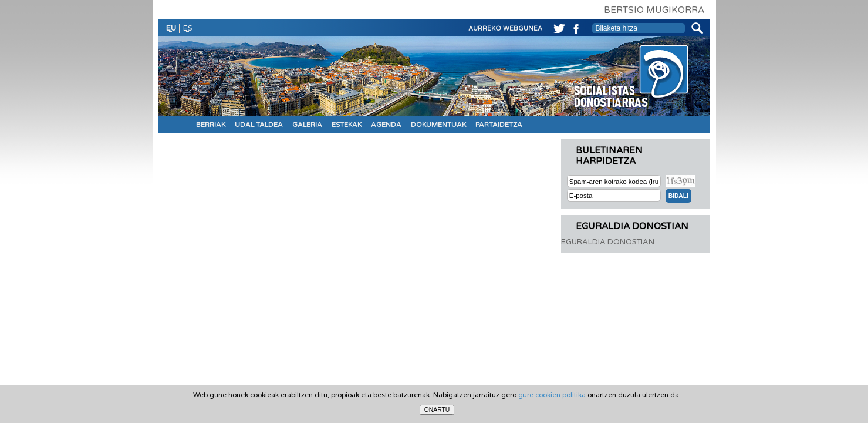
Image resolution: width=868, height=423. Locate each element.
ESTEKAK (347, 125)
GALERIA (307, 125)
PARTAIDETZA (499, 125)
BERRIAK (211, 125)
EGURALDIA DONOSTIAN (608, 242)
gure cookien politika (552, 395)
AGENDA (386, 125)
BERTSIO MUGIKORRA (654, 10)
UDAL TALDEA (259, 125)
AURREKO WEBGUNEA (505, 28)
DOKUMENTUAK (438, 125)
